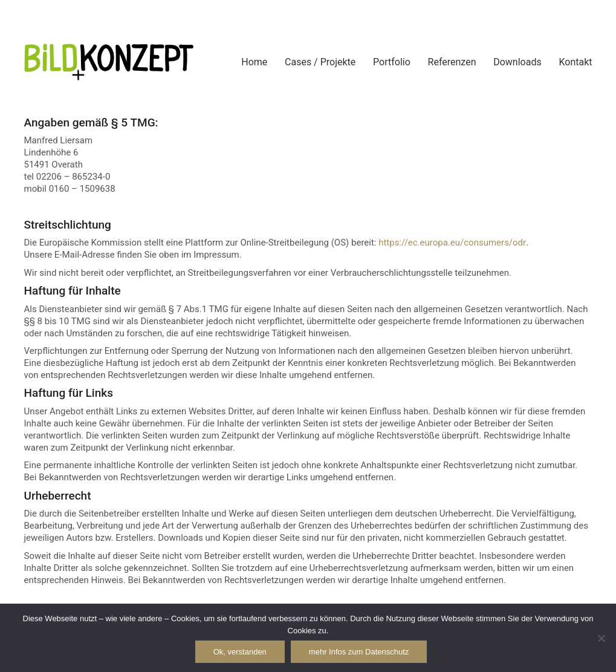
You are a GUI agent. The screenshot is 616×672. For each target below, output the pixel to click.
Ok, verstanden (240, 652)
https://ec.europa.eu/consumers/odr (452, 243)
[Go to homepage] (109, 62)
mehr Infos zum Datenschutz (359, 652)
